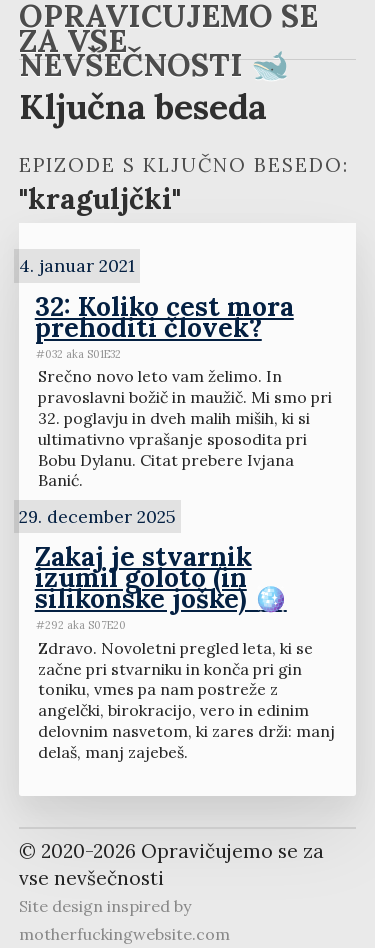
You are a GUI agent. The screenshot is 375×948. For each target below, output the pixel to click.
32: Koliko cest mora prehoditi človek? (164, 316)
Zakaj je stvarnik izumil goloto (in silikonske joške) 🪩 (161, 577)
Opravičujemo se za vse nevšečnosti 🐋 (168, 44)
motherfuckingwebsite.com (124, 934)
